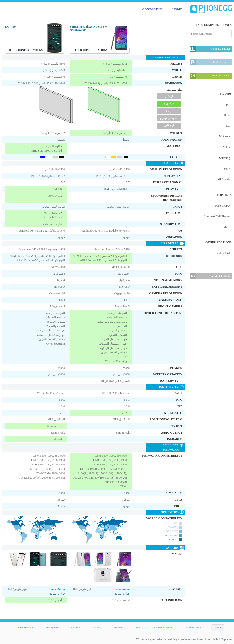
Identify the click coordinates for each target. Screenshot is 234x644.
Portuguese (52, 627)
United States (194, 627)
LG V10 (10, 26)
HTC (227, 115)
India (138, 627)
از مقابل (169, 125)
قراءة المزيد (57, 594)
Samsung (224, 158)
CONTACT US (152, 9)
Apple (226, 104)
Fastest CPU (223, 206)
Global (218, 627)
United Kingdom (164, 627)
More (227, 227)
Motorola (224, 136)
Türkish (118, 627)
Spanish (75, 627)
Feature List (223, 253)
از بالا (169, 111)
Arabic (97, 627)
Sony (227, 169)
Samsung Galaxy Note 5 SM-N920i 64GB (89, 28)
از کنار (169, 96)
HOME (177, 9)
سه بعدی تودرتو (169, 118)
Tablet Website (24, 627)
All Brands (224, 179)
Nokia (226, 147)
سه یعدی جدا (169, 104)
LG (228, 126)
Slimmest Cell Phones (217, 216)
